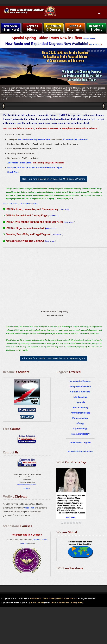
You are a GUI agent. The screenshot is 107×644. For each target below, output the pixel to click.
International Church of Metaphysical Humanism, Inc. (54, 598)
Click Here (29, 508)
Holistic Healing (80, 408)
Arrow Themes (37, 602)
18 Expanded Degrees (80, 443)
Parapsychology (80, 418)
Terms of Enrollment (60, 602)
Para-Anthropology (80, 434)
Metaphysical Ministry (80, 386)
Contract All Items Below (29, 204)
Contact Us (27, 488)
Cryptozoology (80, 429)
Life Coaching (80, 397)
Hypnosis (80, 402)
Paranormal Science (80, 413)
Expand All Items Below (11, 204)
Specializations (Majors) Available (34, 139)
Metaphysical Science (80, 381)
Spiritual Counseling (80, 392)
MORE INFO (89, 38)
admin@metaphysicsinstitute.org (27, 485)
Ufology (80, 423)
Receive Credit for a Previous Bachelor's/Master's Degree (35, 167)
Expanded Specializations (75, 139)
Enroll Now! (13, 172)
